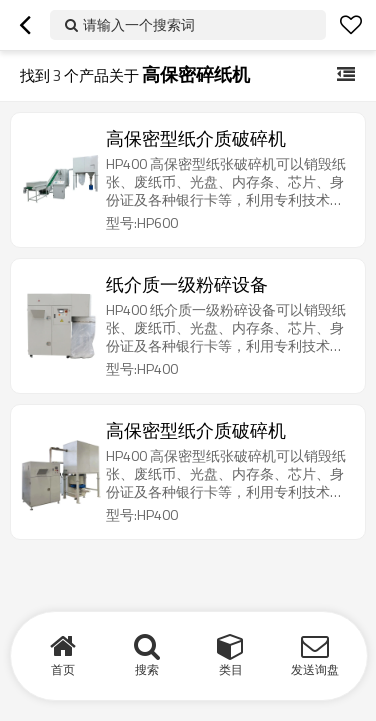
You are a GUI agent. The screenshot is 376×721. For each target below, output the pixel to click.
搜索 (147, 669)
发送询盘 (315, 669)
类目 (231, 669)
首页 (63, 669)
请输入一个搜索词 (139, 24)
